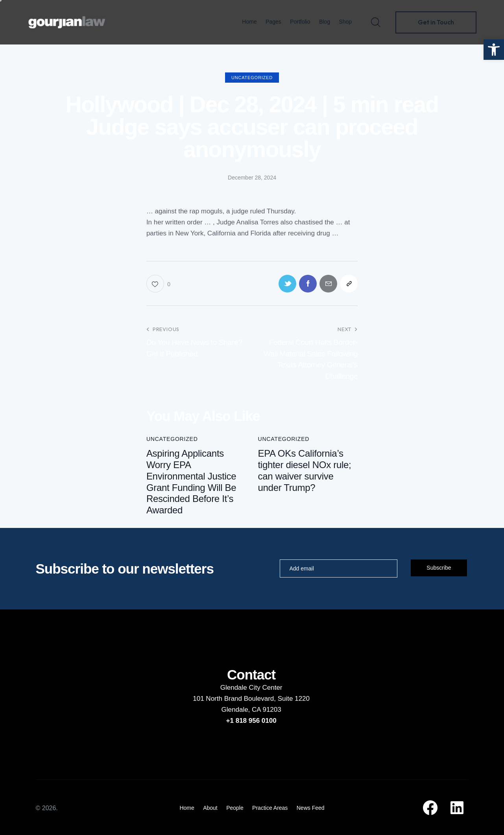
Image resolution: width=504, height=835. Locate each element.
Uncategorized (252, 78)
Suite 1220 (294, 699)
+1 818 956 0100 (251, 721)
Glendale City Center (251, 688)
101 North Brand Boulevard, (235, 699)
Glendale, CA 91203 (251, 710)
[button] (494, 50)
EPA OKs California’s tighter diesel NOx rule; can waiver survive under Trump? (304, 470)
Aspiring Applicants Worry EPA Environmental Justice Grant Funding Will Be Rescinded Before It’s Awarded (191, 482)
